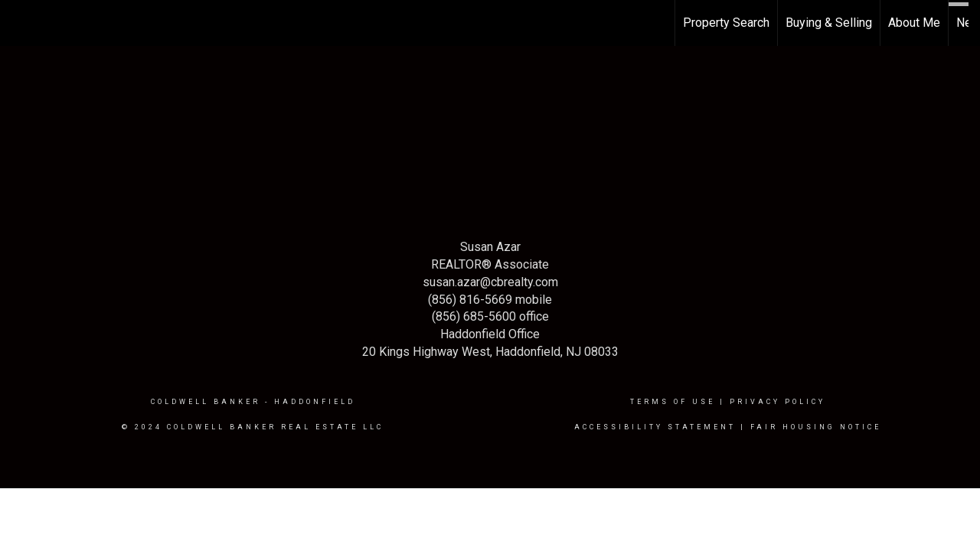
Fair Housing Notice (816, 427)
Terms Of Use (673, 402)
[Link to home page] (20, 23)
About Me (914, 23)
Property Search (726, 23)
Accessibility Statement (655, 427)
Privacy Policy (777, 402)
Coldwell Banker (206, 402)
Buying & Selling (829, 23)
